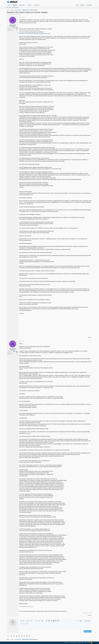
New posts (9, 7)
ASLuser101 (10, 15)
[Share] (89, 17)
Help (85, 643)
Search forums (15, 7)
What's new (22, 5)
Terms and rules (73, 643)
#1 (91, 17)
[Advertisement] (55, 325)
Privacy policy (80, 643)
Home (9, 5)
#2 (91, 341)
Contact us (66, 643)
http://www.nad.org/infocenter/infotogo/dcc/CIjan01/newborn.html (35, 33)
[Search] (89, 5)
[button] (26, 5)
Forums (15, 5)
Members (36, 5)
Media (29, 5)
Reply (90, 337)
